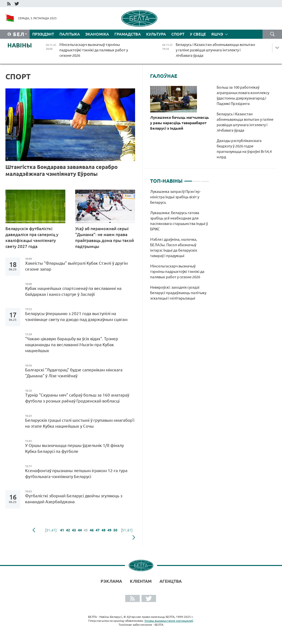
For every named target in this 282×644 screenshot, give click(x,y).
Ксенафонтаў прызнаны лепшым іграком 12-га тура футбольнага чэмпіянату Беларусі (76, 473)
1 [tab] (188, 179)
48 (104, 530)
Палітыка (70, 34)
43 (74, 530)
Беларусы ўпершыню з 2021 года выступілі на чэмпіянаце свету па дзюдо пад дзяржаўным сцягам (76, 316)
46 (92, 530)
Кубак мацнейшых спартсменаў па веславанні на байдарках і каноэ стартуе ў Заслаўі (73, 291)
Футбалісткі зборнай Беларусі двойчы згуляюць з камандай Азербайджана (74, 499)
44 (80, 530)
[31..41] (51, 530)
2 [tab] (197, 179)
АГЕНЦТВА (171, 581)
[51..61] (127, 530)
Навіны (20, 45)
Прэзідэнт (43, 34)
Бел (19, 34)
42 (68, 530)
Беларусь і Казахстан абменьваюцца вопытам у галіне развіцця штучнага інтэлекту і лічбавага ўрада (245, 122)
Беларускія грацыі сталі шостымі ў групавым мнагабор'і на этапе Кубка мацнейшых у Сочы (80, 423)
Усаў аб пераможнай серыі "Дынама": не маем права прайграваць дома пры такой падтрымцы (105, 237)
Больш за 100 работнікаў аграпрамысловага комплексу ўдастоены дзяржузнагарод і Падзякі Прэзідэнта (243, 95)
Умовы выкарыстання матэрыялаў (169, 621)
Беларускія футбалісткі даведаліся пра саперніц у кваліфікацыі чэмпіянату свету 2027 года (32, 237)
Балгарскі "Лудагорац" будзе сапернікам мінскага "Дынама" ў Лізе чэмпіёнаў (74, 373)
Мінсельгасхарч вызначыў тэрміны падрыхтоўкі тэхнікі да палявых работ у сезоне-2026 (177, 272)
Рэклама (111, 581)
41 (62, 530)
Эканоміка (97, 34)
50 (115, 530)
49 (109, 530)
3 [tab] (205, 179)
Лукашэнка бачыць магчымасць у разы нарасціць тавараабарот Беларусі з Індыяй (179, 123)
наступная (134, 538)
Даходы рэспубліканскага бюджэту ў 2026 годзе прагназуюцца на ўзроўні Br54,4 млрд (244, 149)
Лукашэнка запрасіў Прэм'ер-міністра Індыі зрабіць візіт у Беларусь (175, 197)
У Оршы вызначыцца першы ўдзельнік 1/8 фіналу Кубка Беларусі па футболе (74, 448)
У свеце (198, 34)
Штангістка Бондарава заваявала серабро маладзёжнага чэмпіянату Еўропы (62, 170)
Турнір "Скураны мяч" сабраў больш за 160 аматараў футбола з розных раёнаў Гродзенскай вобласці (77, 398)
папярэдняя (34, 530)
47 (98, 530)
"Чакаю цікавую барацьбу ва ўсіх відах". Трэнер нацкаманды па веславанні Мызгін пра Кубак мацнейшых (72, 345)
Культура (156, 34)
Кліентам (141, 581)
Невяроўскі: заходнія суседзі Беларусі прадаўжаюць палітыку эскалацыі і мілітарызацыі (178, 293)
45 (86, 530)
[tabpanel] (180, 247)
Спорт (178, 34)
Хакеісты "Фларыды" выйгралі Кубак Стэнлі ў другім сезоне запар (76, 266)
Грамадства (128, 34)
